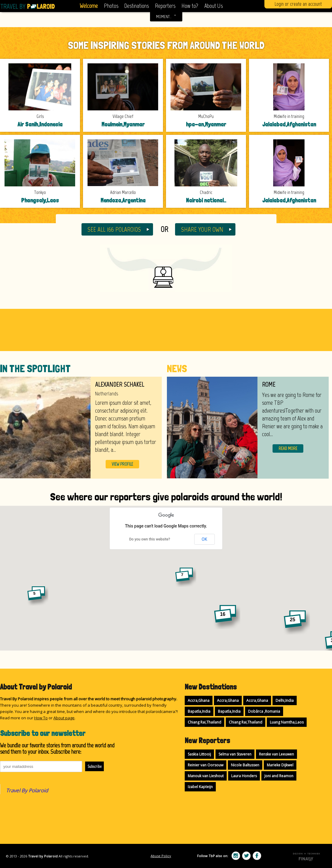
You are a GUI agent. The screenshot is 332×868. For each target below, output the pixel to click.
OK (204, 539)
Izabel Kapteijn (200, 787)
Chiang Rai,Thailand (204, 722)
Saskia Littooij (199, 754)
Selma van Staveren (235, 754)
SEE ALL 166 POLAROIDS (114, 229)
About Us (214, 6)
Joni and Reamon (279, 776)
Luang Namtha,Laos (287, 722)
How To (41, 718)
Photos (111, 6)
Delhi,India (285, 700)
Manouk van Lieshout (206, 776)
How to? (190, 6)
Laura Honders (244, 776)
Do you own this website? (150, 539)
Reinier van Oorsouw (206, 765)
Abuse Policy (161, 856)
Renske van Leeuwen (276, 754)
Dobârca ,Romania (264, 711)
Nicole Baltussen (245, 765)
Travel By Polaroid (27, 790)
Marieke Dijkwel (280, 765)
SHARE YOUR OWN (202, 229)
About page (64, 718)
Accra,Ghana (199, 700)
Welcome (89, 6)
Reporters (165, 6)
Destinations (137, 6)
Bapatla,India (199, 711)
